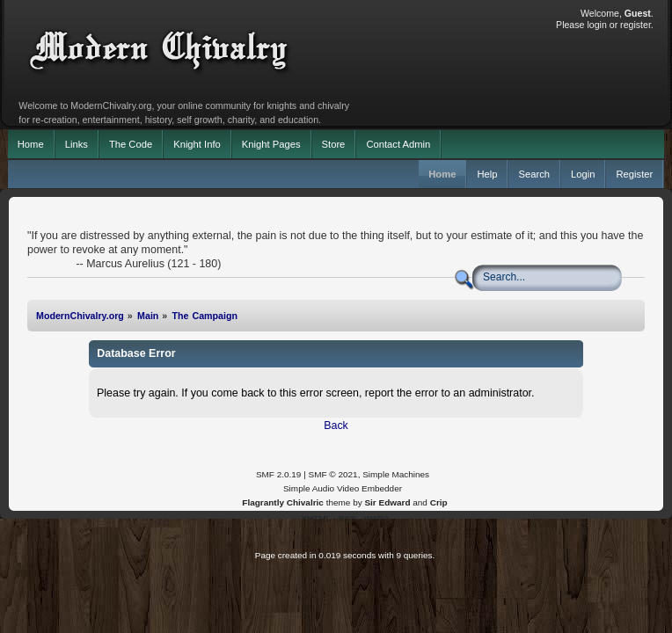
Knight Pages (271, 144)
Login (583, 174)
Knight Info (197, 144)
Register (634, 174)
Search (534, 174)
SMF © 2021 (333, 474)
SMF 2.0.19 (279, 474)
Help (487, 174)
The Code (131, 144)
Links (77, 144)
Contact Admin (398, 144)
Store (334, 144)
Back (336, 426)
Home (31, 144)
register (635, 25)
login (596, 25)
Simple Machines (396, 474)
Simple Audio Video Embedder (343, 488)
